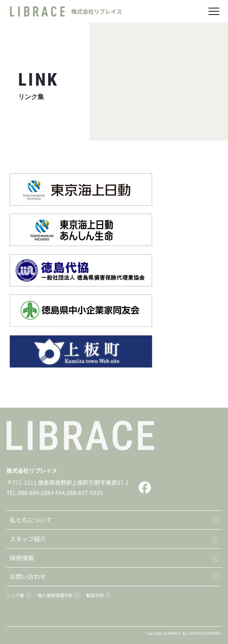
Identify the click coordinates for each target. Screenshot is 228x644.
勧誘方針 (95, 595)
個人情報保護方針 (55, 595)
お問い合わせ (28, 576)
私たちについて (31, 520)
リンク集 (15, 595)
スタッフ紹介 (28, 539)
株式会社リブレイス (32, 471)
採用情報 (22, 558)
